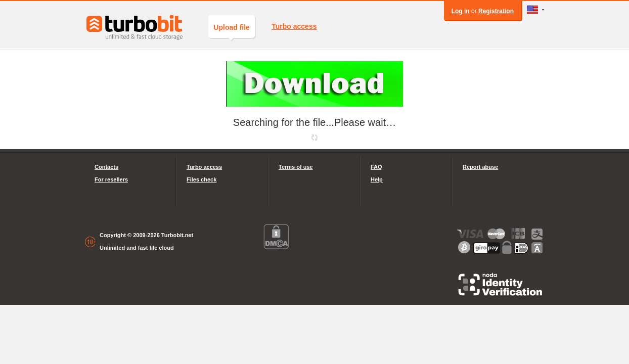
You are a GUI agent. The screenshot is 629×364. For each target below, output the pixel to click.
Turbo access (294, 26)
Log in (461, 11)
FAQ (376, 167)
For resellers (111, 179)
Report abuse (480, 167)
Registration (496, 11)
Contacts (106, 167)
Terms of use (296, 167)
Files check (201, 179)
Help (377, 179)
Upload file (232, 31)
